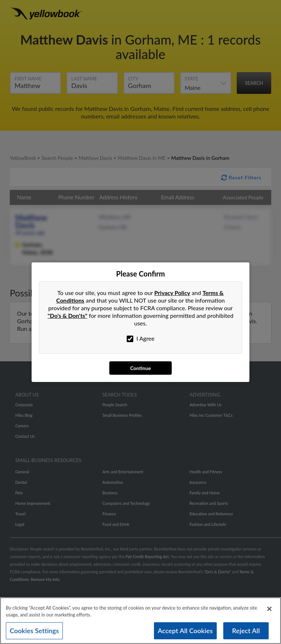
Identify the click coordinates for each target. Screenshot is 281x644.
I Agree (141, 338)
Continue (140, 368)
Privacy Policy (172, 293)
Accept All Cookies (186, 632)
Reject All (246, 632)
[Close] (269, 611)
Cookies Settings (34, 632)
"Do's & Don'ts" (68, 315)
